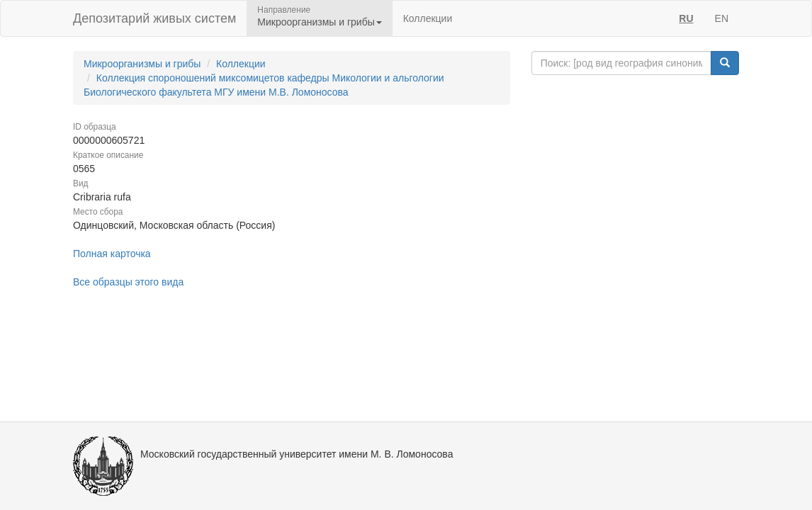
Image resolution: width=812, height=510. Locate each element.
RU (686, 18)
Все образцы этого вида (128, 282)
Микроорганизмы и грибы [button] (319, 22)
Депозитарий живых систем (154, 18)
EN (722, 18)
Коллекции (428, 18)
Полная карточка (112, 254)
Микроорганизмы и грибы (142, 64)
